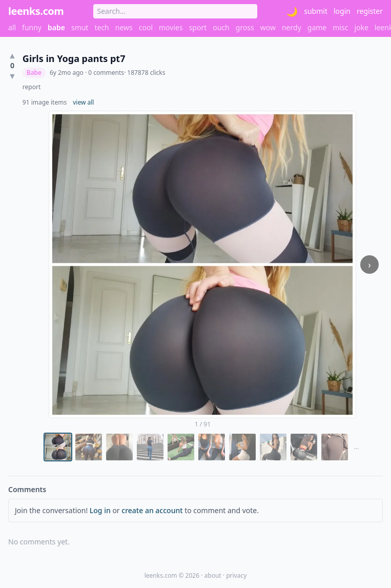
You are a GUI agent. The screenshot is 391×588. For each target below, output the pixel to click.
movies (171, 27)
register (370, 11)
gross (245, 27)
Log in (100, 510)
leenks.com (36, 11)
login (342, 11)
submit (316, 11)
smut (80, 27)
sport (198, 27)
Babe (34, 73)
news (124, 27)
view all (83, 103)
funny (32, 27)
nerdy (292, 27)
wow (268, 27)
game (317, 27)
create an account (152, 510)
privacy (236, 575)
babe (56, 27)
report (32, 87)
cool (146, 27)
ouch (221, 27)
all (12, 27)
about (213, 575)
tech (101, 27)
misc (340, 27)
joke (361, 27)
